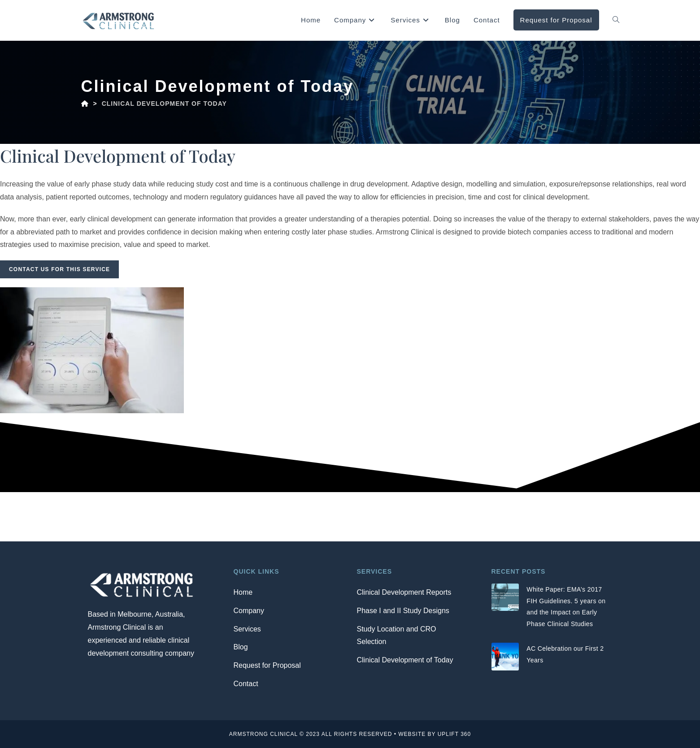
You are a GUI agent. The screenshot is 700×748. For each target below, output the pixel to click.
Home (243, 592)
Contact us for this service (59, 269)
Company (249, 611)
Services (247, 629)
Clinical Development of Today (405, 660)
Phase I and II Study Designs (403, 611)
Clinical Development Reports (404, 592)
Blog (241, 647)
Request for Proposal (267, 665)
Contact (246, 684)
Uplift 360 (454, 734)
